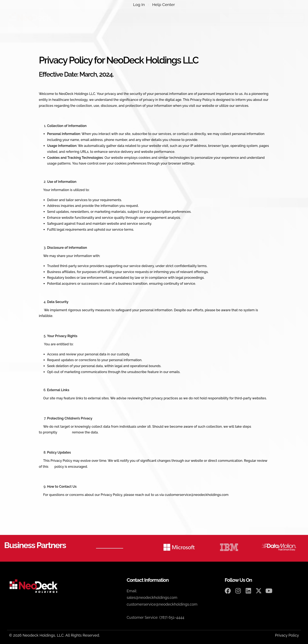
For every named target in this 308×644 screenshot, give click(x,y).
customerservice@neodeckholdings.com (197, 495)
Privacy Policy (287, 635)
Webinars (157, 18)
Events (179, 18)
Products (132, 18)
